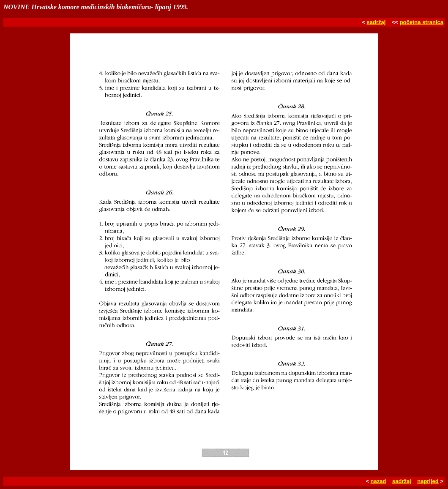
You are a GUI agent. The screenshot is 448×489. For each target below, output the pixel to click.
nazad (378, 481)
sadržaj (376, 22)
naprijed (428, 481)
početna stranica (422, 22)
